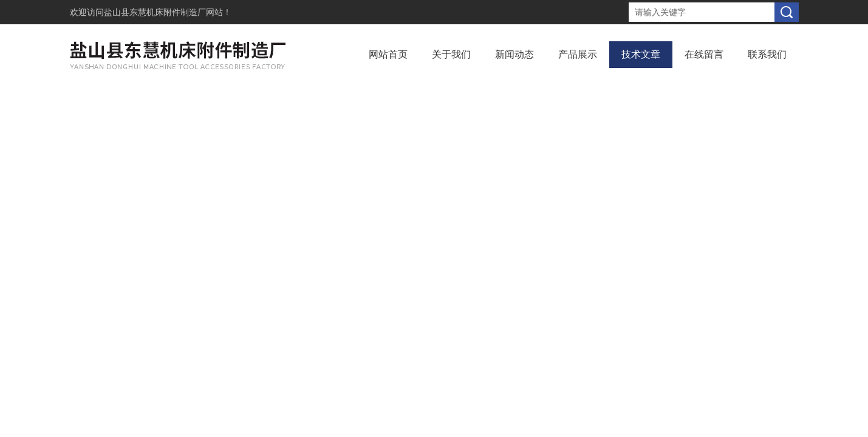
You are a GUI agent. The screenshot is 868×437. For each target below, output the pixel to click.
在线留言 (704, 54)
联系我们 (767, 54)
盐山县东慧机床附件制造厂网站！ (168, 12)
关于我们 (451, 54)
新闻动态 (514, 54)
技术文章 (641, 54)
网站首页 (388, 54)
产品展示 (578, 54)
